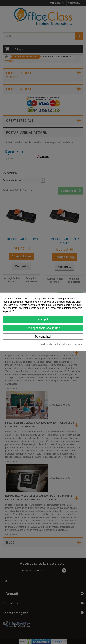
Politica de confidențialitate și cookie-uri (62, 344)
